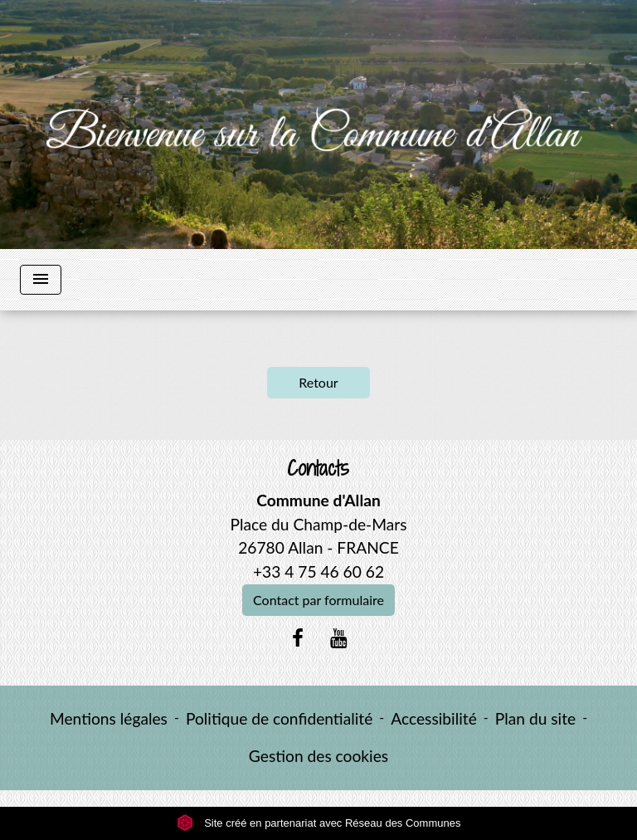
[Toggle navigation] (41, 280)
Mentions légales (109, 718)
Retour (318, 382)
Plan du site (535, 718)
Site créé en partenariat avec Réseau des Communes (319, 823)
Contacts (318, 469)
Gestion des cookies (318, 756)
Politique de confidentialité (279, 718)
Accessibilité (434, 718)
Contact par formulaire (318, 600)
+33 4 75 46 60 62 (318, 571)
